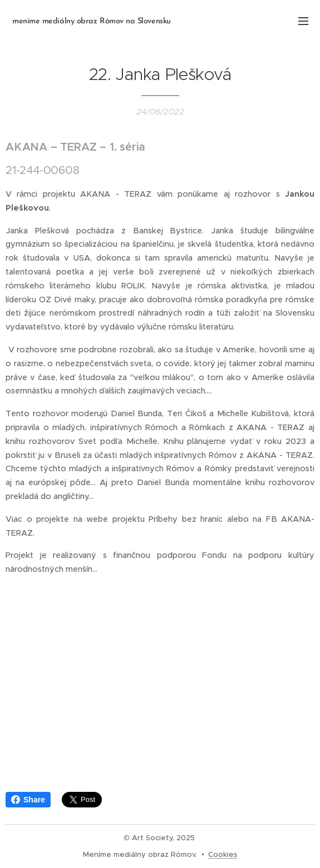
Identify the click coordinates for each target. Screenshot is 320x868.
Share (28, 800)
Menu (303, 21)
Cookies (223, 854)
